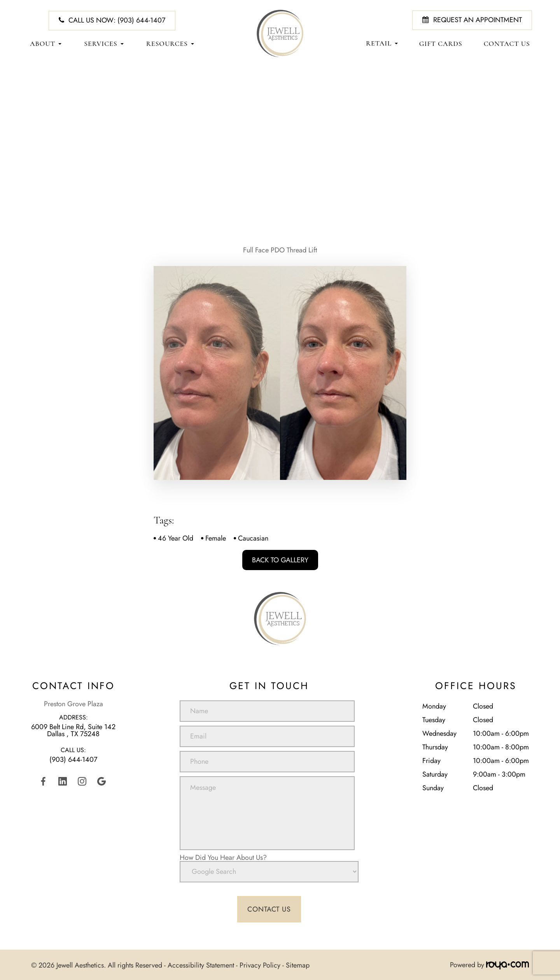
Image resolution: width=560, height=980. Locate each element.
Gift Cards (441, 44)
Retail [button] (382, 43)
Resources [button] (170, 44)
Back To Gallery (280, 560)
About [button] (46, 44)
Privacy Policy (260, 965)
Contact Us (507, 44)
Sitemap (298, 965)
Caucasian (253, 538)
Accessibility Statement (201, 965)
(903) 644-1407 (73, 759)
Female (216, 538)
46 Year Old (176, 538)
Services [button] (104, 44)
